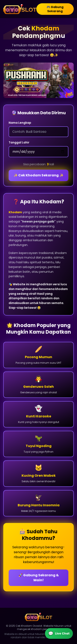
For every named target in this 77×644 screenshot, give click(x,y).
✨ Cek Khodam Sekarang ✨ (38, 175)
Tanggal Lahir (19, 142)
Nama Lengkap (20, 123)
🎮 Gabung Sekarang (55, 9)
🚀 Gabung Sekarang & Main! (39, 578)
